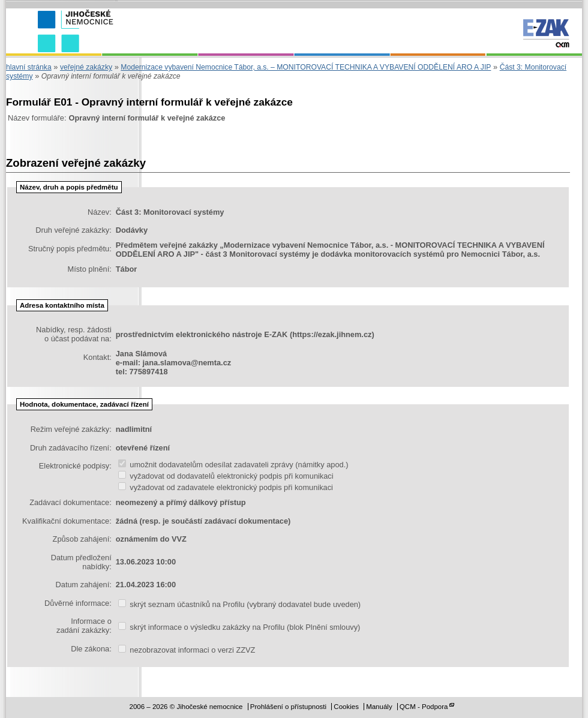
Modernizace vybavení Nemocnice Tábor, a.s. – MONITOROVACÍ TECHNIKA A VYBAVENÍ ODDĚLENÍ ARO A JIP (306, 67)
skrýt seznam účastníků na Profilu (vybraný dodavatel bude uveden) (239, 604)
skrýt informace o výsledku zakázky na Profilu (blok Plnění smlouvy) (239, 627)
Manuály (379, 707)
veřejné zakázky (86, 67)
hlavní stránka (29, 67)
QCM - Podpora (424, 707)
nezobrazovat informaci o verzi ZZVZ (187, 650)
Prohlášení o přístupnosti (288, 707)
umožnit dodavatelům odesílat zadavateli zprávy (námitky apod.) (233, 465)
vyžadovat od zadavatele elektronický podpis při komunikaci (226, 487)
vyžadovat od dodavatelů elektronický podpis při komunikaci (226, 476)
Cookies (346, 707)
